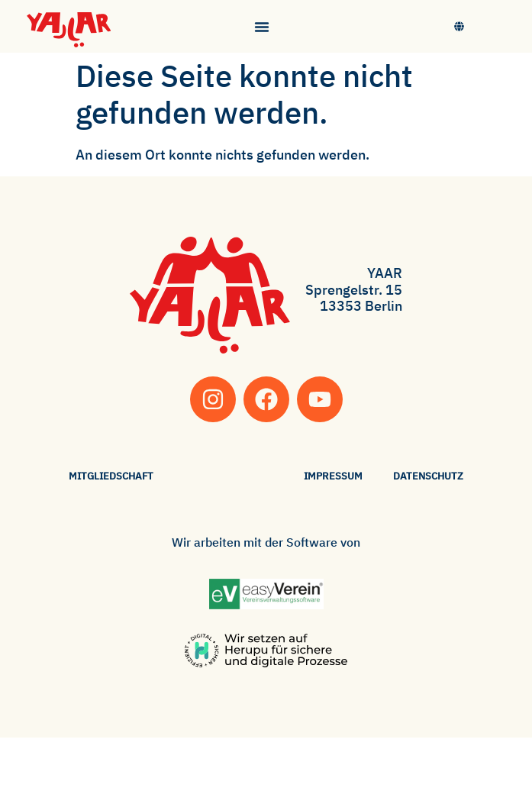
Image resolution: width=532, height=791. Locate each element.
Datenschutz (428, 476)
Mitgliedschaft (111, 476)
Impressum (333, 476)
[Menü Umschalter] (262, 27)
